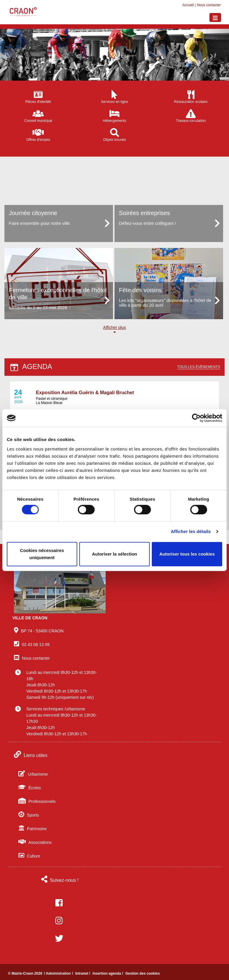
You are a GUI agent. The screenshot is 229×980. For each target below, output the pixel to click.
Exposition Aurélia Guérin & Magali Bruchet (85, 393)
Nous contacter (209, 5)
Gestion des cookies (142, 973)
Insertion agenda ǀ (108, 973)
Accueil (188, 5)
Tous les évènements (199, 367)
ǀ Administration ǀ (59, 973)
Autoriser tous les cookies (187, 554)
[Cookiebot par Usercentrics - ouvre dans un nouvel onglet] (196, 418)
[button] (17, 55)
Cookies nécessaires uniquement (42, 554)
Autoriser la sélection (115, 554)
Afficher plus (115, 330)
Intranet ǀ (83, 973)
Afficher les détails (191, 531)
